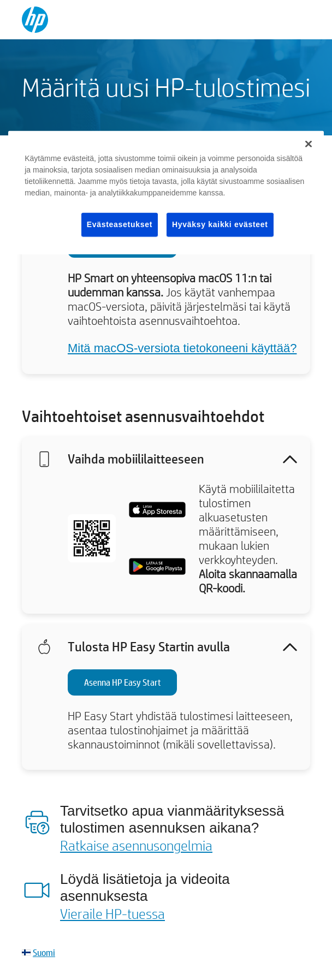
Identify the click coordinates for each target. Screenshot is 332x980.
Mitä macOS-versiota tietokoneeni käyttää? (182, 348)
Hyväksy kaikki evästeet (220, 224)
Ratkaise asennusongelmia (136, 845)
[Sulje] (309, 144)
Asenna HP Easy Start (123, 682)
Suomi (44, 952)
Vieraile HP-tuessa (112, 913)
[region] (166, 193)
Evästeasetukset (120, 224)
